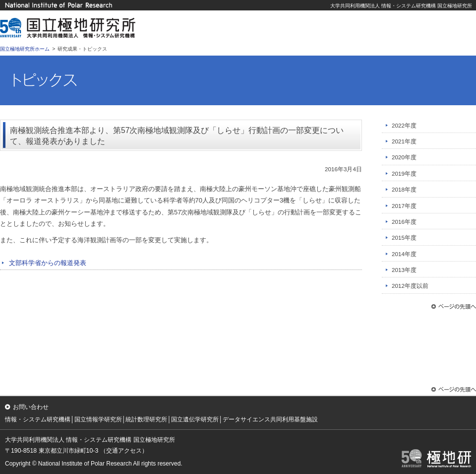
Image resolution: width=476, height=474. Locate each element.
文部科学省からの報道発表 (48, 263)
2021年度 (404, 141)
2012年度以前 (410, 286)
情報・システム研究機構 (38, 419)
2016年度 (404, 222)
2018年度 (404, 189)
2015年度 (404, 237)
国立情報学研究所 (98, 419)
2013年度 (404, 270)
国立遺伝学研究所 (195, 419)
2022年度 (404, 125)
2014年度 (404, 254)
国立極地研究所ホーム (25, 49)
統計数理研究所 (146, 419)
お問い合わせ (31, 407)
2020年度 (404, 157)
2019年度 (404, 173)
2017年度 (404, 206)
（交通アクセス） (124, 451)
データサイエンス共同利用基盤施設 (270, 419)
